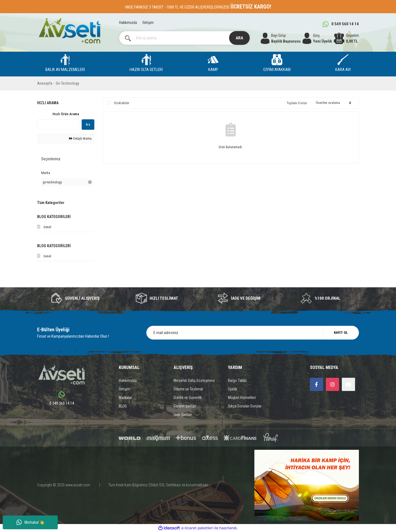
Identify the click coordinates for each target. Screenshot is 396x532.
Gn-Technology (68, 83)
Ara (88, 125)
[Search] (185, 38)
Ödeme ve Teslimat (188, 389)
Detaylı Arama (80, 139)
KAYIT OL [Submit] (341, 333)
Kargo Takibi (237, 381)
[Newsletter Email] (253, 333)
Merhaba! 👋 (30, 522)
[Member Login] (317, 38)
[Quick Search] (58, 125)
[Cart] (346, 38)
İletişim (148, 23)
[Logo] (70, 31)
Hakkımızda (128, 23)
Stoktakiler (122, 103)
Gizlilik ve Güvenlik (188, 398)
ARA (239, 38)
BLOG (123, 406)
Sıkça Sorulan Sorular (245, 406)
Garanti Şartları (185, 406)
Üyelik (233, 389)
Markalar (125, 398)
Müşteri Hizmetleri (242, 398)
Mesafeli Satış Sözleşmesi (194, 381)
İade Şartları (183, 415)
